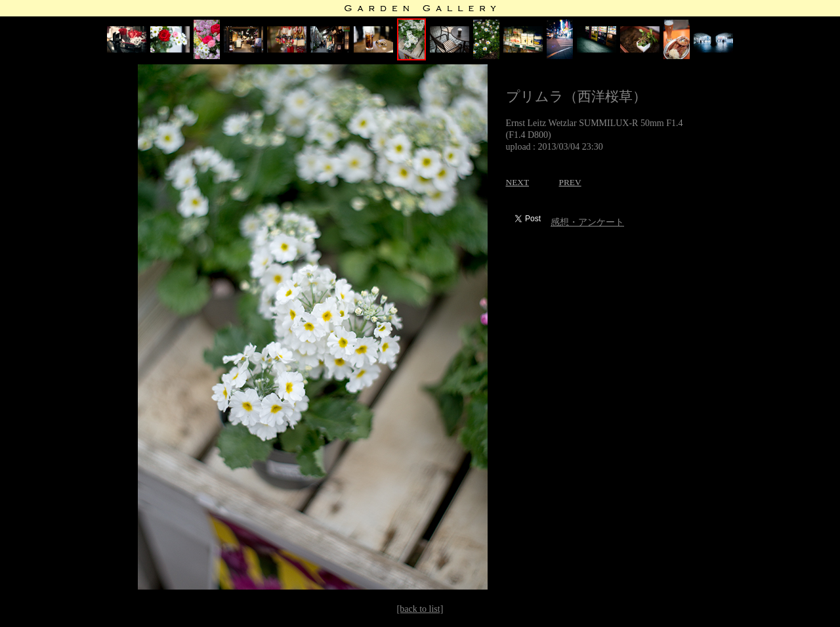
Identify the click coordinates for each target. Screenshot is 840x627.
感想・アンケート (587, 222)
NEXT (518, 182)
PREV (570, 182)
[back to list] (420, 609)
